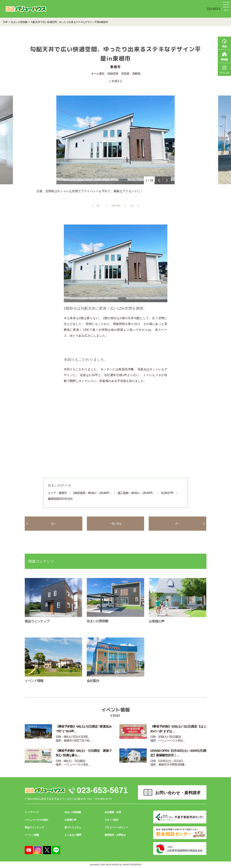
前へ (99, 206)
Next (167, 180)
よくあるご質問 (73, 835)
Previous (159, 180)
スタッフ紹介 (112, 820)
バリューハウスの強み (37, 820)
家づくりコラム (73, 827)
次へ (132, 206)
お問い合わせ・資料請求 (178, 793)
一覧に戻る (115, 206)
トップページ (32, 812)
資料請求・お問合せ (115, 835)
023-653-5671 (103, 790)
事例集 (224, 56)
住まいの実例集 (73, 812)
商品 (224, 43)
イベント (224, 69)
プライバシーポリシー (116, 827)
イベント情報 (32, 835)
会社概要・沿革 (113, 812)
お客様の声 (70, 820)
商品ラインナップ (34, 827)
